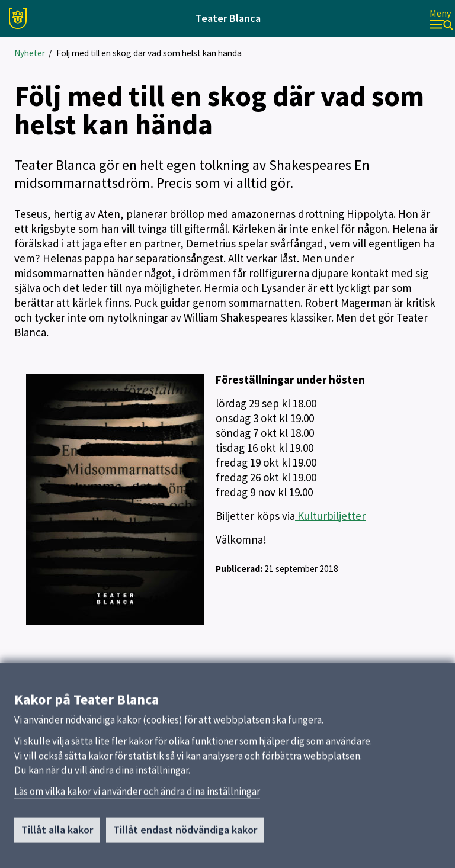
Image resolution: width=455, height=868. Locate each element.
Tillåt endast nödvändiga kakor (185, 835)
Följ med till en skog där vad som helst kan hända (149, 53)
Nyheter (30, 53)
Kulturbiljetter (330, 516)
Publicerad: (239, 569)
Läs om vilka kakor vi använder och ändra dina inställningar (137, 797)
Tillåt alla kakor (57, 835)
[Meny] (441, 19)
